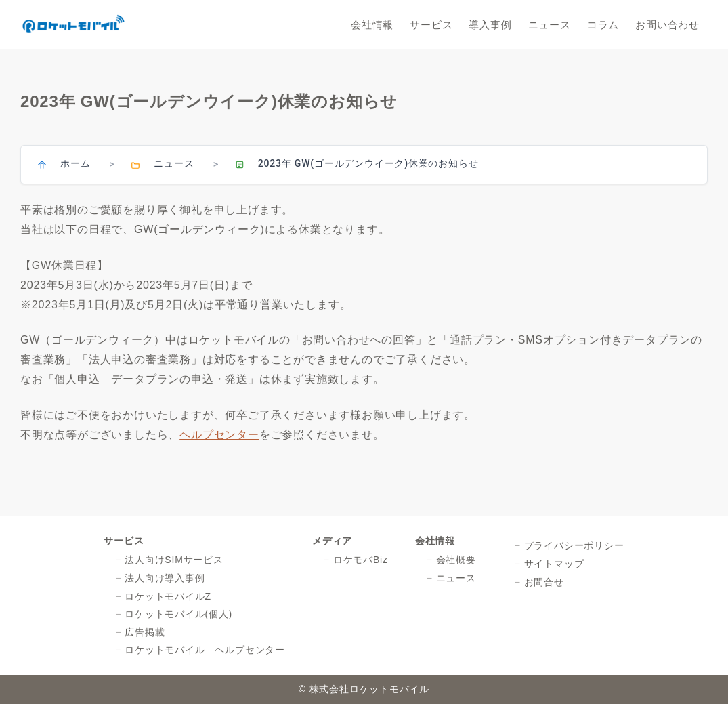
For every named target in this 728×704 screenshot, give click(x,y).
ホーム (75, 163)
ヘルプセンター (219, 435)
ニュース (174, 163)
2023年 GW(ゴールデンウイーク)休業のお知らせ (368, 163)
